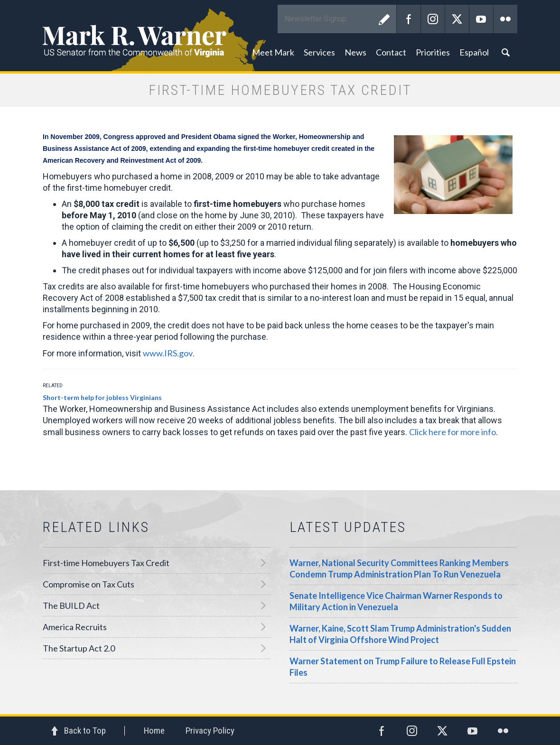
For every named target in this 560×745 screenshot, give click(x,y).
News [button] (355, 52)
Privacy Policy (210, 731)
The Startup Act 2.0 (79, 648)
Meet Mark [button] (273, 52)
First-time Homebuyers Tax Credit (106, 563)
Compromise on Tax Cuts (89, 584)
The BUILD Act (71, 605)
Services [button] (319, 52)
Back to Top (85, 731)
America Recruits (75, 627)
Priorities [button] (433, 52)
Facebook (409, 19)
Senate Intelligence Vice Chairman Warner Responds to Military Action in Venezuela (396, 601)
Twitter (457, 19)
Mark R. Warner (280, 36)
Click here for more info (453, 432)
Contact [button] (391, 52)
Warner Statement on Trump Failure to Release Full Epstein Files (403, 667)
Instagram (433, 19)
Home (154, 731)
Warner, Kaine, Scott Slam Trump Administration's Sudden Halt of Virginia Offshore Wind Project (400, 634)
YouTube (481, 19)
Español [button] (474, 52)
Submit (384, 19)
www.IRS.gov (168, 353)
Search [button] (505, 52)
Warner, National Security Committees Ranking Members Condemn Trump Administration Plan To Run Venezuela (399, 568)
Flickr (505, 19)
